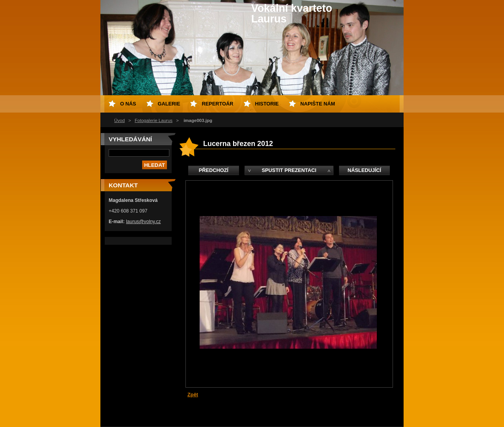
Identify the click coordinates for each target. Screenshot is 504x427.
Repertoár (217, 104)
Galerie (169, 104)
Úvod (120, 120)
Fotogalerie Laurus (154, 120)
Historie (267, 104)
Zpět (193, 395)
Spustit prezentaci (289, 170)
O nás (128, 104)
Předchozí (214, 170)
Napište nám (318, 104)
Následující (364, 170)
